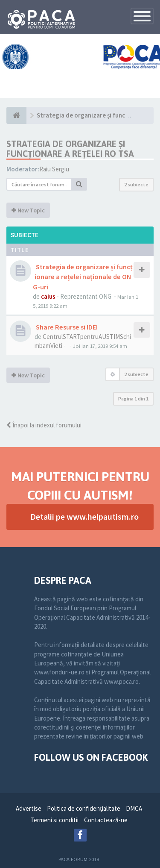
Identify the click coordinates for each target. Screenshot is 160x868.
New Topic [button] (28, 210)
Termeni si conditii (54, 820)
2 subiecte (136, 184)
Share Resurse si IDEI (66, 327)
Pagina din (133, 399)
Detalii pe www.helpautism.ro (84, 516)
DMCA (134, 808)
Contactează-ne (106, 820)
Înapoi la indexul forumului (44, 425)
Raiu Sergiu (54, 169)
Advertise (29, 808)
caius (48, 296)
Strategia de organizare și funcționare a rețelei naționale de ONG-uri (83, 277)
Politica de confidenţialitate (84, 808)
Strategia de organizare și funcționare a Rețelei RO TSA (70, 149)
